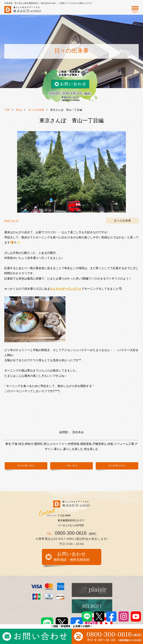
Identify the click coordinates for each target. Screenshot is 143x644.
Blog (19, 110)
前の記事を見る (26, 466)
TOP (7, 110)
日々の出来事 (36, 110)
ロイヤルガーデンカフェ (66, 289)
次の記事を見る (117, 466)
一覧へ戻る (72, 466)
